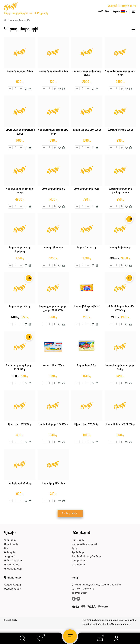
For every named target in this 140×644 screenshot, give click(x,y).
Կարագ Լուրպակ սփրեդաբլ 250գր (87, 73)
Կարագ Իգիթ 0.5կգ (87, 366)
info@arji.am (81, 593)
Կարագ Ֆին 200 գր (87, 248)
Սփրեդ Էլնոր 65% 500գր (20, 483)
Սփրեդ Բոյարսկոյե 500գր (87, 189)
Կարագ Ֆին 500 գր (53, 248)
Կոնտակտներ (13, 569)
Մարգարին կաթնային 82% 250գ (87, 309)
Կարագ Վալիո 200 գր (20, 307)
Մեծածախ (78, 565)
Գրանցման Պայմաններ (86, 557)
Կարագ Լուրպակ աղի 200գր (87, 130)
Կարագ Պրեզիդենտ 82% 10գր (53, 71)
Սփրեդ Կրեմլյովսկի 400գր (20, 71)
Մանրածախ (79, 561)
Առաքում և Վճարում (84, 544)
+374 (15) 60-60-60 (127, 6)
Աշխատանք (12, 565)
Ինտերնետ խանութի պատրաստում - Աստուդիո (109, 620)
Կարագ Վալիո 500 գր (120, 248)
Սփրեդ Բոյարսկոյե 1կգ (53, 189)
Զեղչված (10, 557)
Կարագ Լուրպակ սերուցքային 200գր (20, 132)
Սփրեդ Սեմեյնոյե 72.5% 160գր (53, 424)
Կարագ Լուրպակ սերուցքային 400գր (120, 73)
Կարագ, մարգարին (20, 20)
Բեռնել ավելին (70, 513)
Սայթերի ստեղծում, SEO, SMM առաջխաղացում (107, 624)
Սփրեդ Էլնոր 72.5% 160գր (20, 424)
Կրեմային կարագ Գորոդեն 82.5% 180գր (20, 368)
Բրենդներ (10, 552)
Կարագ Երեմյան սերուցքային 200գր (120, 368)
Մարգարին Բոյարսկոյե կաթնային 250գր (120, 191)
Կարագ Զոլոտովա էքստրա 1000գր (20, 191)
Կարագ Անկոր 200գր (53, 366)
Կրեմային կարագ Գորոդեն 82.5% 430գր (120, 309)
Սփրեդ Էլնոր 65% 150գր (53, 483)
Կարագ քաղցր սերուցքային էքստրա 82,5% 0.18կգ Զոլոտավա (53, 309)
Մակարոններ (13, 589)
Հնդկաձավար (13, 585)
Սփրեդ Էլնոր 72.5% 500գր (87, 424)
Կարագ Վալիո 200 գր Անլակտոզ (20, 250)
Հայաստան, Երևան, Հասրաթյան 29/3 (98, 585)
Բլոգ (7, 548)
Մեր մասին (11, 544)
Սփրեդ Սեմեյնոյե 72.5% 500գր (120, 424)
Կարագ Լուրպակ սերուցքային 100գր (53, 132)
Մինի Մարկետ (13, 561)
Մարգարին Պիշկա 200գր (120, 130)
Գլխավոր (10, 540)
